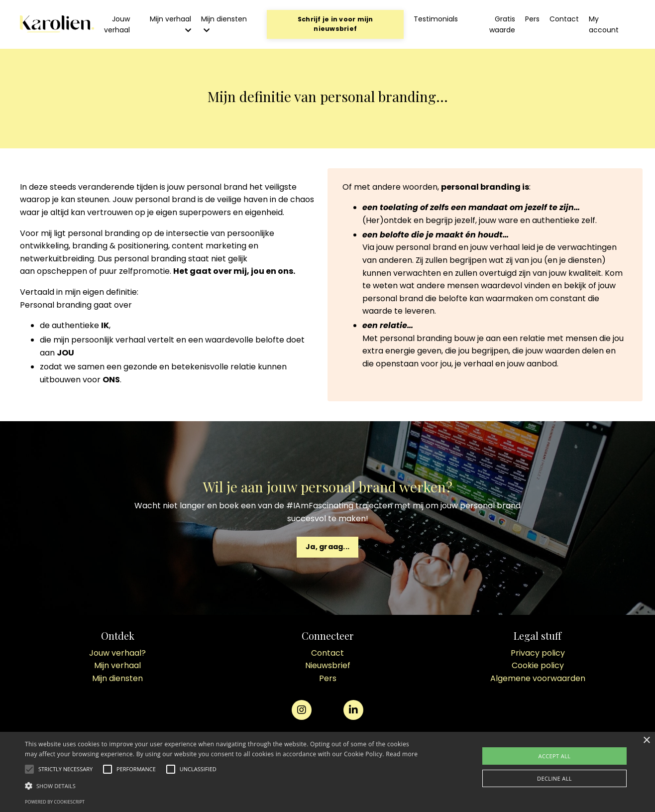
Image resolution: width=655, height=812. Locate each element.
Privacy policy (538, 653)
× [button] (646, 741)
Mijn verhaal (170, 24)
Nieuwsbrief (328, 665)
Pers (532, 19)
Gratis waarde (502, 24)
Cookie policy (538, 665)
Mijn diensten (224, 24)
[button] (65, 769)
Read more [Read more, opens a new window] (402, 754)
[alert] (327, 772)
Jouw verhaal (117, 24)
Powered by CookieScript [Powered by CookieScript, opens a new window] (55, 802)
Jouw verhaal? (117, 653)
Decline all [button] (554, 778)
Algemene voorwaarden (538, 678)
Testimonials (436, 19)
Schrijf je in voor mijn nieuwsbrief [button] (335, 24)
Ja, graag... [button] (327, 547)
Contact (564, 19)
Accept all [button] (555, 756)
